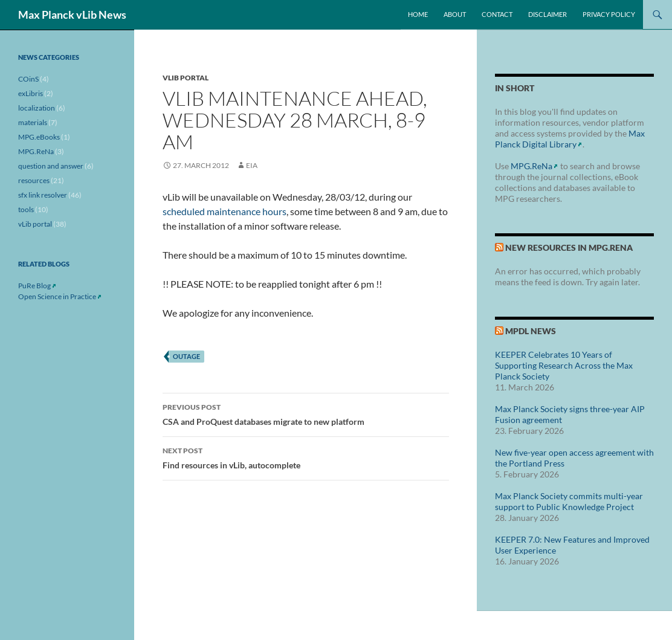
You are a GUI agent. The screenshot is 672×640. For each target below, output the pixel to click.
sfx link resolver (43, 195)
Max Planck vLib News (72, 15)
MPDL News (531, 331)
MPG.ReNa (531, 166)
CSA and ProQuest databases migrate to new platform (306, 413)
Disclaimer (548, 14)
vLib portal (186, 78)
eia (252, 165)
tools (26, 209)
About (455, 14)
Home (418, 14)
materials (33, 122)
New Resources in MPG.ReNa (569, 247)
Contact (497, 14)
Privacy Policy (609, 14)
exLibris (31, 93)
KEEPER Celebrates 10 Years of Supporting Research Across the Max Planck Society (564, 365)
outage (186, 356)
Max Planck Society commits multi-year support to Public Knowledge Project (569, 501)
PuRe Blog (34, 286)
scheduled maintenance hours (225, 211)
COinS (28, 79)
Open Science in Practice (57, 296)
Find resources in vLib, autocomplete (306, 457)
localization (37, 108)
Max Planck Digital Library (570, 139)
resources (34, 180)
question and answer (51, 166)
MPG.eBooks (39, 137)
